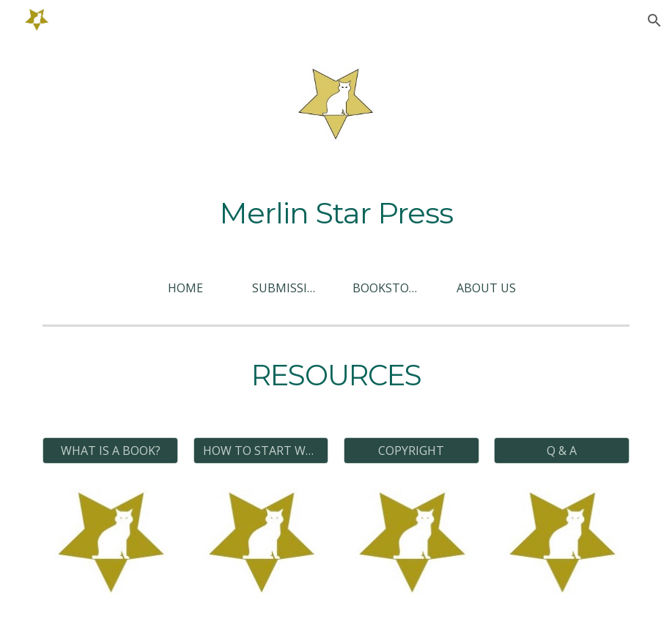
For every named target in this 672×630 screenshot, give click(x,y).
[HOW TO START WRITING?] (261, 451)
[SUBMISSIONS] (286, 288)
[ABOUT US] (487, 288)
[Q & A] (562, 451)
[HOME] (185, 288)
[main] (336, 213)
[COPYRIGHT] (411, 451)
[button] (654, 21)
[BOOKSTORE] (386, 288)
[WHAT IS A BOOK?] (110, 451)
